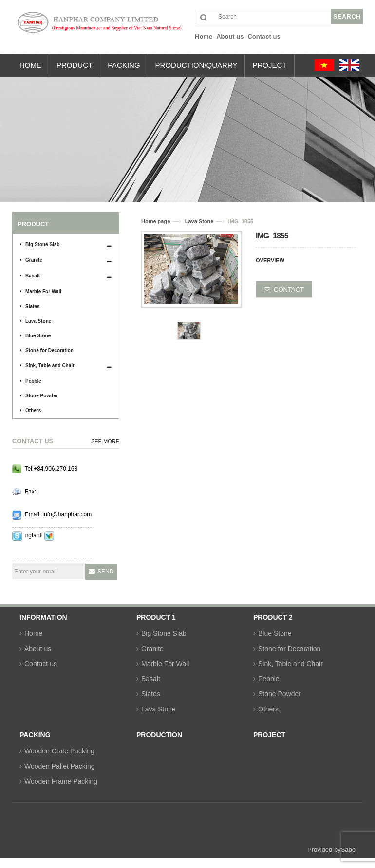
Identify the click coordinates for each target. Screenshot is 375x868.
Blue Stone (35, 336)
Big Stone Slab (40, 245)
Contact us (41, 664)
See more (105, 441)
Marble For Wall (41, 291)
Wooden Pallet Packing (60, 766)
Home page (156, 221)
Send (105, 572)
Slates (30, 306)
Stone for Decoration (47, 350)
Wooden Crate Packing (59, 751)
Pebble (31, 381)
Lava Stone (36, 321)
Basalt (30, 276)
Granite (31, 260)
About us (38, 649)
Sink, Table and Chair (47, 365)
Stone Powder (39, 396)
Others (30, 410)
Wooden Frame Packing (61, 781)
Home (33, 633)
